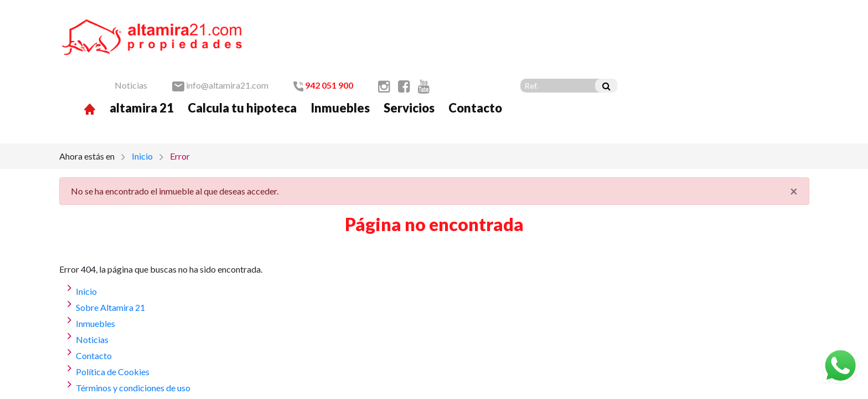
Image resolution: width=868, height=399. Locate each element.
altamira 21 (333, 46)
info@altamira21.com (412, 23)
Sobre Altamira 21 (110, 251)
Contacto (667, 46)
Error (180, 100)
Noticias (322, 23)
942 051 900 (515, 23)
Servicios (601, 46)
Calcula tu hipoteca (434, 46)
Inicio (142, 100)
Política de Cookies (113, 316)
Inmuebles (532, 46)
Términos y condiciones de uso (133, 332)
